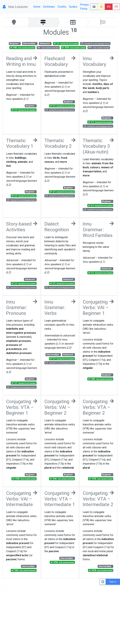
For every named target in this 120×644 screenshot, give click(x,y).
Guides (73, 7)
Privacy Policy (84, 7)
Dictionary (49, 7)
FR (116, 7)
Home (37, 7)
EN (109, 7)
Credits (62, 7)
